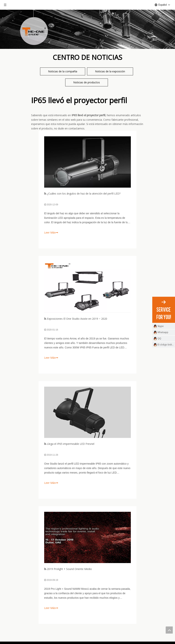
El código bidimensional (166, 345)
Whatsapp (163, 332)
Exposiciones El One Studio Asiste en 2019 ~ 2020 (77, 319)
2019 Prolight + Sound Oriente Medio (69, 569)
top (169, 630)
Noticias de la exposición (110, 71)
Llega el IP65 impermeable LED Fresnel (71, 444)
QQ (159, 338)
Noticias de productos (87, 82)
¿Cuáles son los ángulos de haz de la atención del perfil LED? (84, 193)
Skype (161, 326)
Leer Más (51, 232)
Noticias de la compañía (63, 71)
